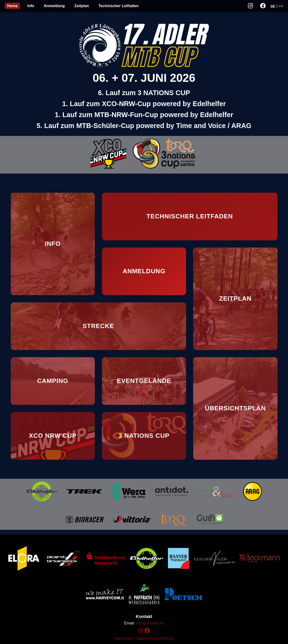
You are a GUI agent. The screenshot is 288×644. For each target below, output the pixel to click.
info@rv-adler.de (150, 623)
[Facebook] (147, 631)
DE (273, 6)
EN (281, 6)
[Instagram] (140, 631)
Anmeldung (54, 6)
